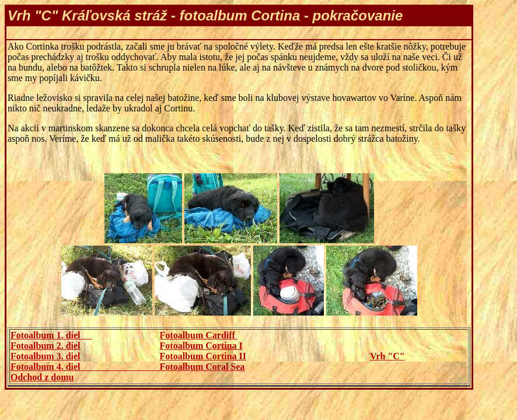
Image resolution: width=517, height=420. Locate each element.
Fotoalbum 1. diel (51, 335)
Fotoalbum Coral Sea (202, 367)
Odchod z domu (42, 377)
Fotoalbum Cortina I (201, 346)
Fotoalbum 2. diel (46, 346)
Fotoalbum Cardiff (199, 335)
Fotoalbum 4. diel (85, 367)
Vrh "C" (387, 356)
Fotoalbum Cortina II (203, 356)
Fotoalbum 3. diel (46, 356)
